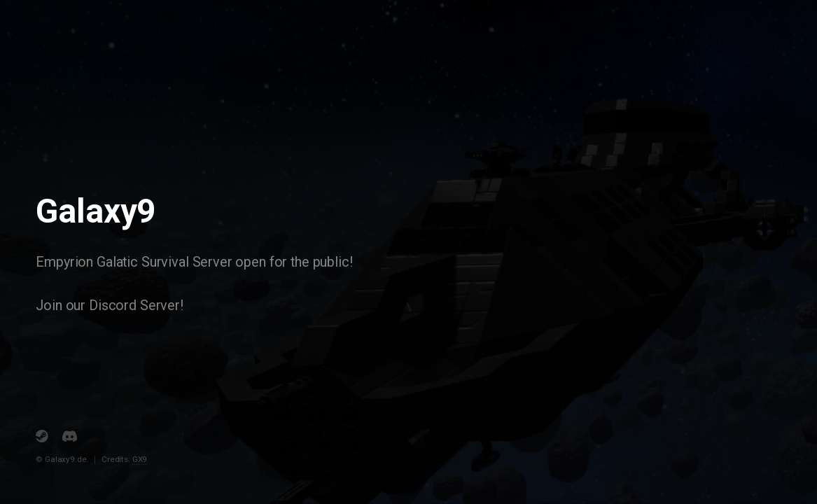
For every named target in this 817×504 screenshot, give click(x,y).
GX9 (140, 459)
